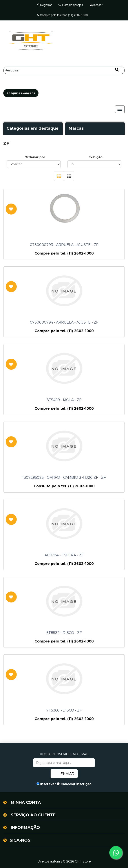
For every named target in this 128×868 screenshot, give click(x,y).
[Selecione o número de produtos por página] (94, 164)
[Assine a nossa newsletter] (64, 763)
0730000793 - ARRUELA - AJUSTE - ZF (64, 245)
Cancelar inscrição (76, 784)
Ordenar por (35, 157)
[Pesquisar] (64, 70)
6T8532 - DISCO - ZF (64, 633)
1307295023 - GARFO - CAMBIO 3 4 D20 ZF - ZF (64, 478)
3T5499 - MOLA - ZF (64, 400)
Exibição (96, 157)
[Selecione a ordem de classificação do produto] (34, 164)
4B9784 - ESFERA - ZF (64, 555)
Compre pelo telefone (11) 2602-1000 (62, 15)
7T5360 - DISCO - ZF (64, 710)
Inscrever (48, 784)
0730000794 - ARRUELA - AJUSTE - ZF (64, 322)
